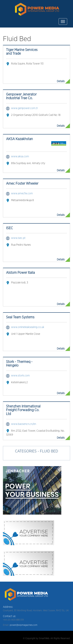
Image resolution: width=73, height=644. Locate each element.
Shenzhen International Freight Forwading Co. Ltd (23, 410)
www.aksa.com (20, 157)
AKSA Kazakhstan (19, 139)
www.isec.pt (18, 238)
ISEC (9, 228)
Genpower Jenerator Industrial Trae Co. (21, 96)
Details (61, 81)
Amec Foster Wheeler (22, 184)
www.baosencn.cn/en (24, 424)
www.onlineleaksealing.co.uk (28, 327)
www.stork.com (20, 376)
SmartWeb (44, 638)
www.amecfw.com (22, 194)
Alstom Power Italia (20, 273)
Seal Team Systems (20, 317)
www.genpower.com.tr (25, 108)
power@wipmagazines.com (24, 625)
